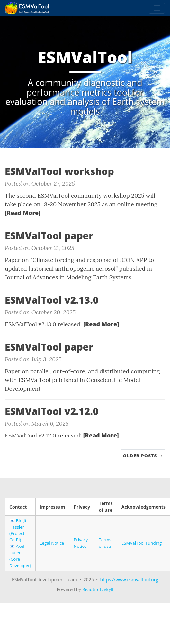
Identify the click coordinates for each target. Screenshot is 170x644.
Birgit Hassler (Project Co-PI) (18, 530)
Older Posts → (143, 456)
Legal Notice (52, 543)
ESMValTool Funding (142, 543)
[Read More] (23, 213)
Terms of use (105, 543)
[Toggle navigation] (157, 8)
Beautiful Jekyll (98, 589)
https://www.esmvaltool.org (129, 580)
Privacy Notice (81, 543)
